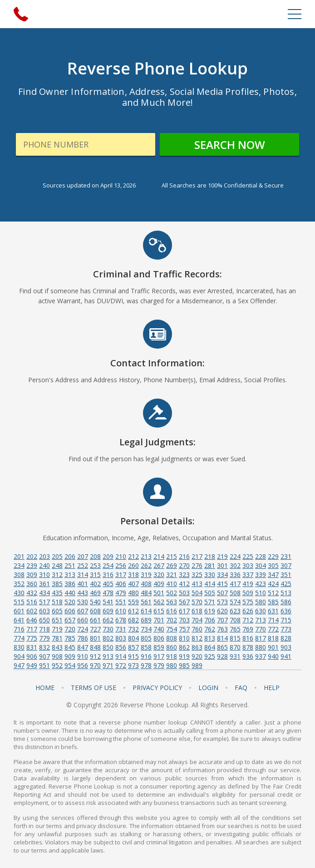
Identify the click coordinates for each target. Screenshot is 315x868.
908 (57, 656)
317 (121, 575)
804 (133, 638)
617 (184, 611)
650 (44, 620)
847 (83, 647)
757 (184, 629)
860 (172, 647)
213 (146, 556)
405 (108, 584)
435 (57, 593)
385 (57, 584)
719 (57, 629)
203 (44, 556)
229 (273, 556)
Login (208, 688)
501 (159, 593)
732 (133, 629)
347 (273, 575)
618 (197, 611)
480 (133, 593)
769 (248, 629)
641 (19, 620)
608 (95, 611)
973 (133, 665)
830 (19, 647)
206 (70, 556)
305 (273, 565)
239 (32, 565)
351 (286, 575)
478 (108, 593)
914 (121, 656)
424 (273, 584)
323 (184, 575)
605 (57, 611)
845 (70, 647)
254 (108, 565)
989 (197, 665)
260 (133, 565)
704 (197, 620)
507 (222, 593)
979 (159, 665)
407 (133, 584)
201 (19, 556)
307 (286, 565)
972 (121, 665)
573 (222, 602)
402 (95, 584)
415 (222, 584)
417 (235, 584)
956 (83, 665)
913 (108, 656)
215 (172, 556)
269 (172, 565)
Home (45, 688)
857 (133, 647)
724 (83, 629)
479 (121, 593)
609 (108, 611)
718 (44, 629)
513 (286, 593)
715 (286, 620)
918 (172, 656)
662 (108, 620)
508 (235, 593)
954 (70, 665)
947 (19, 665)
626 (248, 611)
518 (57, 602)
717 (32, 629)
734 (146, 629)
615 (159, 611)
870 (235, 647)
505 (210, 593)
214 (159, 556)
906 (32, 656)
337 (248, 575)
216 (184, 556)
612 (133, 611)
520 (70, 602)
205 (57, 556)
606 (70, 611)
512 (273, 593)
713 (261, 620)
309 (32, 575)
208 (95, 556)
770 (261, 629)
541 (108, 602)
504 (197, 593)
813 (210, 638)
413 (197, 584)
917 (159, 656)
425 (286, 584)
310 (44, 575)
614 (146, 611)
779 (44, 638)
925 (210, 656)
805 (146, 638)
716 (19, 629)
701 (159, 620)
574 (235, 602)
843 (57, 647)
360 (32, 584)
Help (272, 688)
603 (44, 611)
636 (286, 611)
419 (248, 584)
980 (172, 665)
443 (83, 593)
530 (83, 602)
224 (235, 556)
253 (95, 565)
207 (83, 556)
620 (222, 611)
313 (70, 575)
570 (197, 602)
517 (44, 602)
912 (95, 656)
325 (197, 575)
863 (197, 647)
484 (146, 593)
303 (248, 565)
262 (146, 565)
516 (32, 602)
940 (273, 656)
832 (44, 647)
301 (222, 565)
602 (32, 611)
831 (32, 647)
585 (273, 602)
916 (146, 656)
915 (133, 656)
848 (95, 647)
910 (83, 656)
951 (44, 665)
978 (146, 665)
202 (32, 556)
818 (273, 638)
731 (121, 629)
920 (197, 656)
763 (222, 629)
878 (248, 647)
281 (210, 565)
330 (210, 575)
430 (19, 593)
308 (19, 575)
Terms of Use (94, 688)
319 (146, 575)
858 (146, 647)
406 (121, 584)
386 (70, 584)
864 (210, 647)
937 (261, 656)
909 (70, 656)
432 (32, 593)
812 (197, 638)
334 (222, 575)
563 (172, 602)
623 (235, 611)
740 (159, 629)
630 (261, 611)
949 (32, 665)
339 (261, 575)
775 (32, 638)
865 (222, 647)
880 (261, 647)
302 (235, 565)
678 (121, 620)
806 (159, 638)
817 (261, 638)
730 (108, 629)
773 (286, 629)
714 (273, 620)
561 (146, 602)
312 (57, 575)
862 (184, 647)
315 (95, 575)
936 (248, 656)
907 (44, 656)
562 (159, 602)
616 (172, 611)
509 (248, 593)
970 (95, 665)
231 (286, 556)
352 (19, 584)
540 (95, 602)
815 (235, 638)
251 (70, 565)
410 (172, 584)
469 (95, 593)
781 (57, 638)
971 (108, 665)
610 (121, 611)
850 (108, 647)
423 (261, 584)
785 (70, 638)
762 (210, 629)
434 (44, 593)
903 (286, 647)
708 (235, 620)
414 (210, 584)
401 (83, 584)
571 (210, 602)
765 (235, 629)
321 (172, 575)
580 (261, 602)
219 (222, 556)
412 (184, 584)
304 (261, 565)
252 (83, 565)
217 (197, 556)
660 (83, 620)
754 (172, 629)
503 (184, 593)
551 (121, 602)
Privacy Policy (157, 688)
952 (57, 665)
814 (222, 638)
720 (70, 629)
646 (32, 620)
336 (235, 575)
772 (273, 629)
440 (70, 593)
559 (133, 602)
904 (19, 656)
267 (159, 565)
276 (197, 565)
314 (83, 575)
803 (121, 638)
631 (273, 611)
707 (222, 620)
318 (133, 575)
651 (57, 620)
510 (261, 593)
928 (222, 656)
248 (57, 565)
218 (210, 556)
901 (273, 647)
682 (133, 620)
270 (184, 565)
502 (172, 593)
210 (121, 556)
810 (184, 638)
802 (108, 638)
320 (159, 575)
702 (172, 620)
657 (70, 620)
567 (184, 602)
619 (210, 611)
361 (44, 584)
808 (172, 638)
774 (19, 638)
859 (159, 647)
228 (261, 556)
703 (184, 620)
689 (146, 620)
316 (108, 575)
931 (235, 656)
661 (95, 620)
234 (19, 565)
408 (146, 584)
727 (95, 629)
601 (19, 611)
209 (108, 556)
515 (19, 602)
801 (95, 638)
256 (121, 565)
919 (184, 656)
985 (184, 665)
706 (210, 620)
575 (248, 602)
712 (248, 620)
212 (133, 556)
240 (44, 565)
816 (248, 638)
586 (286, 602)
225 (248, 556)
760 (197, 629)
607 (83, 611)
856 (121, 647)
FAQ (241, 688)
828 (286, 638)
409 (159, 584)
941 (286, 656)
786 (83, 638)
